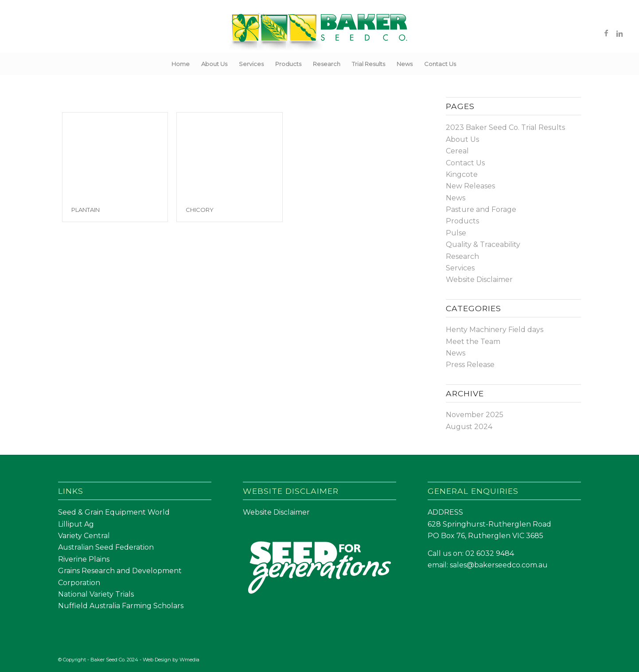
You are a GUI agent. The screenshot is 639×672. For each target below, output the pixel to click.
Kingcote (462, 174)
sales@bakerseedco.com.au (499, 565)
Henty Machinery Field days (495, 330)
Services (460, 268)
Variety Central (84, 536)
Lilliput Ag (76, 524)
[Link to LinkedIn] (620, 33)
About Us (462, 139)
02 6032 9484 (490, 553)
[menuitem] (181, 64)
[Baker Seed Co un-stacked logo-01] (320, 33)
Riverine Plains (84, 559)
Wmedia (189, 660)
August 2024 (469, 427)
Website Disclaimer (479, 279)
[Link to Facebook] (606, 33)
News (456, 198)
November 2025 (475, 415)
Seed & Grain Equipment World (114, 512)
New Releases (470, 186)
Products (462, 221)
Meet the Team (473, 342)
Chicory (200, 210)
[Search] (468, 64)
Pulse (456, 233)
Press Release (470, 365)
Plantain (86, 210)
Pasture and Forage (481, 209)
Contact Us (465, 163)
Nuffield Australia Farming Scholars (121, 606)
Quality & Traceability (483, 244)
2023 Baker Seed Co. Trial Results (505, 127)
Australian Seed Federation (106, 547)
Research (462, 256)
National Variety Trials (96, 594)
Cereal (457, 151)
